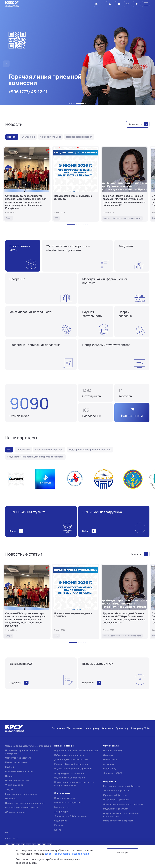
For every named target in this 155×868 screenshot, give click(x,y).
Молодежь (11, 799)
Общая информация (15, 812)
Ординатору (110, 769)
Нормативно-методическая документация (76, 751)
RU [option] (97, 4)
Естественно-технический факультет (122, 786)
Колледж (59, 825)
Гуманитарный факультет (116, 800)
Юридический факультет (116, 795)
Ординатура (61, 821)
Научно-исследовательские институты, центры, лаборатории (75, 784)
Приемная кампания (65, 798)
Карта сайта (11, 838)
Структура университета (18, 758)
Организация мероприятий (19, 771)
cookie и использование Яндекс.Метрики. (67, 854)
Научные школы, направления (70, 778)
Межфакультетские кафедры (118, 821)
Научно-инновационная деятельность (25, 803)
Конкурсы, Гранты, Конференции (71, 764)
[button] (69, 103)
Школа (58, 830)
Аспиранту (109, 764)
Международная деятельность (21, 794)
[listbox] (99, 4)
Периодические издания (18, 780)
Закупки (9, 789)
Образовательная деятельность (22, 808)
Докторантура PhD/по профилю (71, 816)
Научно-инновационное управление (73, 769)
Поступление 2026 (113, 751)
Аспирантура (61, 812)
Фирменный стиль (14, 785)
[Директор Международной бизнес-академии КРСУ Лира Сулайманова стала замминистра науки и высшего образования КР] (124, 184)
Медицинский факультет (116, 809)
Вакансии (10, 767)
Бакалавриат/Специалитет (68, 803)
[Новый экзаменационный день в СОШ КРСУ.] (76, 184)
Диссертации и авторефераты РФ (71, 760)
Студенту (108, 755)
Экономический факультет (117, 791)
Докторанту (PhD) (113, 773)
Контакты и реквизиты (16, 762)
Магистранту (110, 760)
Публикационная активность (69, 755)
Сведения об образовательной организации (28, 746)
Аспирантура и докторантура (69, 773)
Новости (10, 776)
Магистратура (62, 807)
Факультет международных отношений (123, 804)
